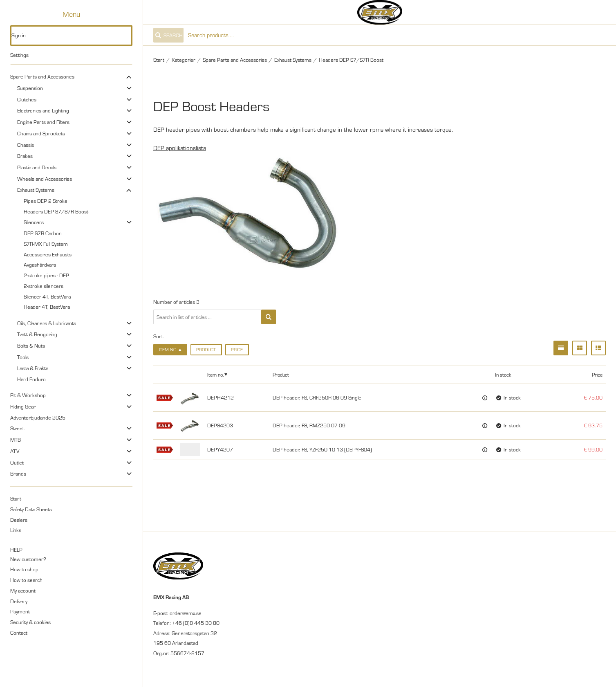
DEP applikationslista (180, 148)
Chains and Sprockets (41, 133)
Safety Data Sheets (31, 509)
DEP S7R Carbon (43, 233)
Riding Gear (23, 406)
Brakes (25, 156)
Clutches (27, 99)
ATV (15, 451)
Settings (19, 55)
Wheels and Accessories (45, 179)
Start (16, 498)
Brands (18, 474)
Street (17, 428)
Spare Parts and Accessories (42, 76)
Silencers (34, 222)
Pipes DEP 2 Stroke (46, 201)
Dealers (19, 520)
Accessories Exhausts (48, 254)
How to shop (24, 569)
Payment (20, 611)
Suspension (30, 88)
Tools (23, 357)
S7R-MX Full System (46, 244)
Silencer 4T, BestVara (47, 296)
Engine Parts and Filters (43, 122)
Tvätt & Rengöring (37, 334)
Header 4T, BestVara (47, 307)
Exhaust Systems (36, 190)
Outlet (17, 462)
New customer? (28, 559)
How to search (26, 580)
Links (16, 530)
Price (237, 350)
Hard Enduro (31, 379)
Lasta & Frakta (33, 368)
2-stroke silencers (44, 286)
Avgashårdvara (40, 265)
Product (206, 350)
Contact (19, 633)
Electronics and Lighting (43, 110)
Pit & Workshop (28, 395)
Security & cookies (30, 622)
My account (23, 590)
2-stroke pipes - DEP (46, 275)
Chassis (26, 145)
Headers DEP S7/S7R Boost (56, 211)
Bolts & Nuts (31, 346)
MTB (16, 440)
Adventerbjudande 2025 (38, 418)
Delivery (19, 601)
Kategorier (184, 60)
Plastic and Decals (37, 167)
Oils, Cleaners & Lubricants (47, 323)
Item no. (215, 375)
